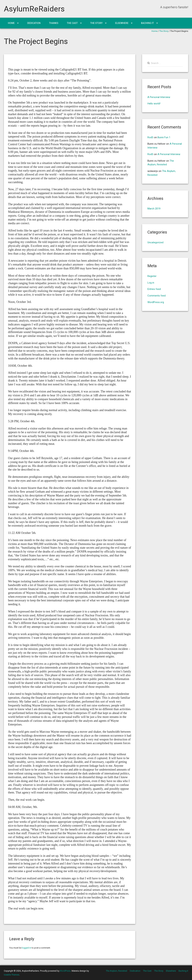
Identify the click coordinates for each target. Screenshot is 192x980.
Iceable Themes (12, 975)
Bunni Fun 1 (164, 137)
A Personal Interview (159, 97)
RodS (150, 137)
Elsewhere (122, 23)
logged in (26, 948)
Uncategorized (155, 242)
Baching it (147, 23)
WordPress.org (156, 302)
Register (152, 276)
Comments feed (157, 296)
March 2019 (154, 209)
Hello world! (154, 104)
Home (11, 23)
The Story (96, 23)
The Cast (72, 23)
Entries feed (154, 289)
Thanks (54, 23)
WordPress (65, 971)
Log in (151, 283)
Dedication (34, 23)
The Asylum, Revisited (117, 971)
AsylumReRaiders (34, 9)
